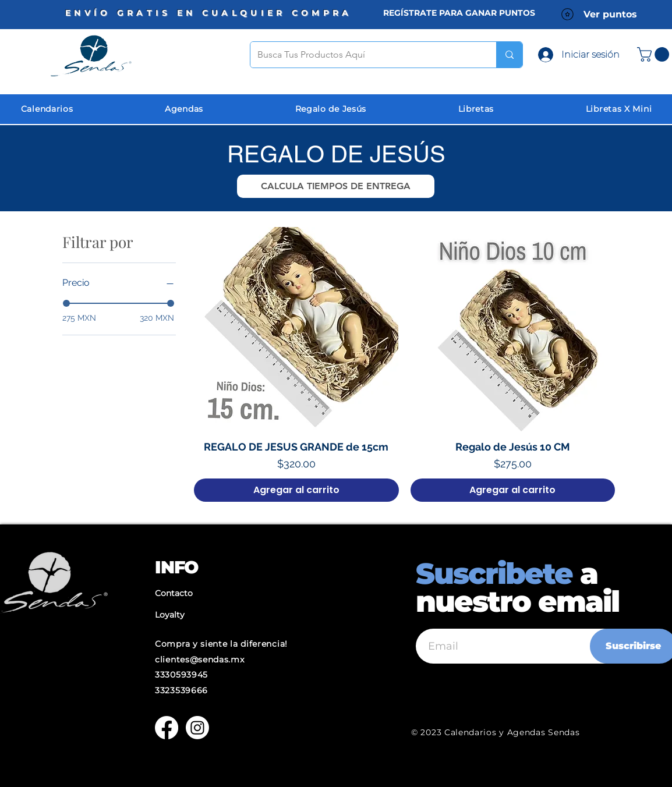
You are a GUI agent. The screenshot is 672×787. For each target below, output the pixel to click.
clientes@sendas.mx (200, 660)
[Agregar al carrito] (296, 490)
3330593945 (181, 675)
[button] (336, 186)
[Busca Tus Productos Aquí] (365, 55)
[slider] (66, 303)
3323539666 (181, 690)
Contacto (174, 593)
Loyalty (170, 615)
